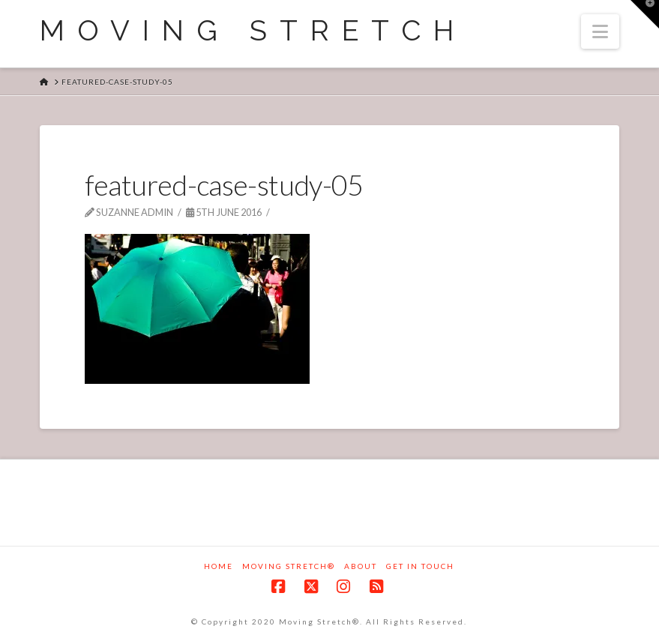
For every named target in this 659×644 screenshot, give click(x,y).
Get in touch (420, 566)
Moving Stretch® (289, 566)
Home (219, 566)
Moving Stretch (253, 31)
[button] (600, 31)
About (361, 566)
